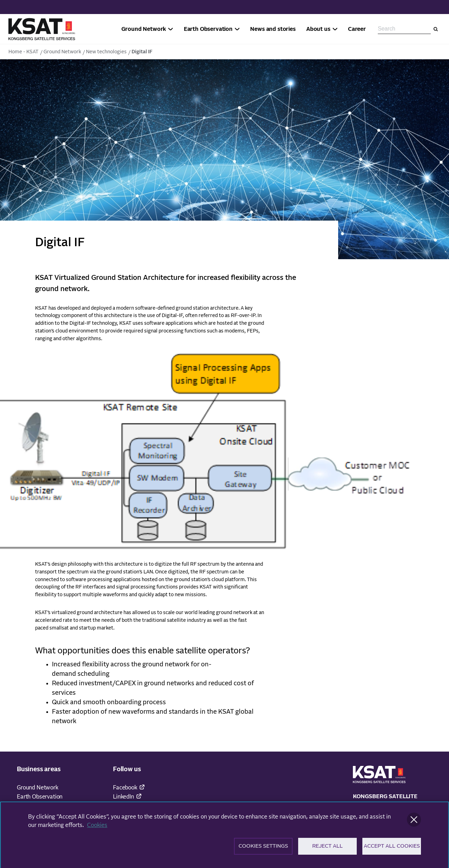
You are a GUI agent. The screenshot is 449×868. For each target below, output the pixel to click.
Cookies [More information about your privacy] (97, 828)
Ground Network (62, 52)
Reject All (327, 849)
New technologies (106, 52)
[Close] (414, 822)
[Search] (436, 29)
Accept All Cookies (392, 849)
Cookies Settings (263, 849)
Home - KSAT (24, 52)
